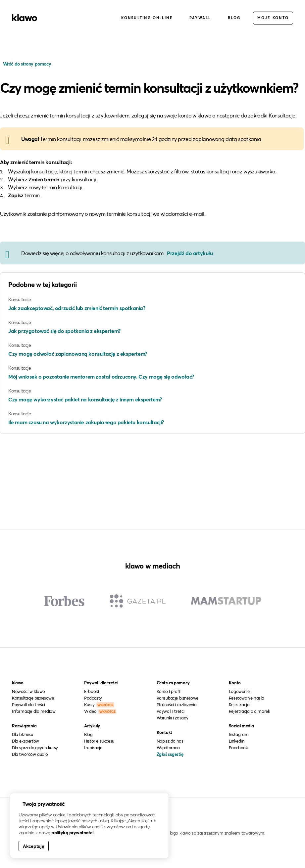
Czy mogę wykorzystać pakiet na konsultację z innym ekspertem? (85, 399)
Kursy (99, 705)
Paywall (200, 18)
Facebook (238, 748)
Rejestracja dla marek (250, 711)
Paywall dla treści (28, 705)
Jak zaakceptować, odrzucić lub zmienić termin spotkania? (77, 308)
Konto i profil (169, 691)
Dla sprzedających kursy (35, 748)
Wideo (100, 711)
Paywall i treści (171, 711)
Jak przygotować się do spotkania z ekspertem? (64, 331)
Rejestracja (239, 705)
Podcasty (93, 698)
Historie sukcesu (99, 741)
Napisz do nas (170, 741)
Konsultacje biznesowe (33, 698)
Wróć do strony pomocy (26, 64)
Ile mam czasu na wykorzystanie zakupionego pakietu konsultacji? (86, 422)
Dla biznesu (23, 734)
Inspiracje (93, 748)
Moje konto (273, 18)
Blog (234, 18)
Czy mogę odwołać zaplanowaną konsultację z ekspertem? (78, 354)
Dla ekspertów (25, 741)
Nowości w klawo (28, 691)
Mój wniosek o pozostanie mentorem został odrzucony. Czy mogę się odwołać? (101, 376)
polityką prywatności (72, 832)
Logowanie (239, 691)
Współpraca (168, 748)
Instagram (239, 734)
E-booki (91, 691)
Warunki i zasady (173, 718)
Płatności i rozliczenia (177, 705)
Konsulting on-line (147, 18)
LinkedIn (237, 741)
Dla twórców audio (30, 754)
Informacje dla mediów (34, 711)
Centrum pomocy (173, 683)
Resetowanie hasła (247, 698)
